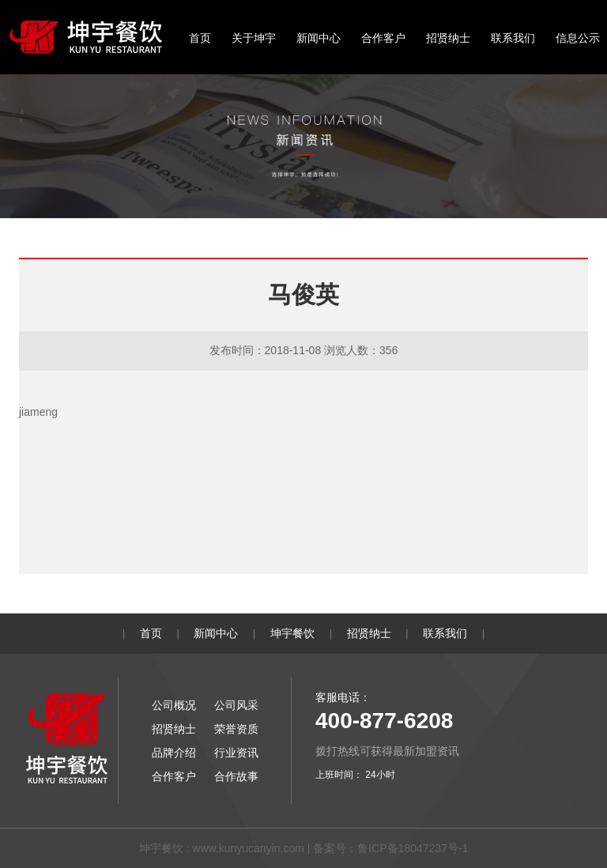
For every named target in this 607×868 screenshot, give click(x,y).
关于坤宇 (254, 38)
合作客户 (383, 38)
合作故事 (236, 776)
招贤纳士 (448, 38)
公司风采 (236, 705)
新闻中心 (319, 38)
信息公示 (578, 38)
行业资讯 (236, 753)
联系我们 (513, 38)
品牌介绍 (174, 753)
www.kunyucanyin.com (248, 848)
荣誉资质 (236, 729)
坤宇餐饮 (292, 633)
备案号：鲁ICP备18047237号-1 (390, 848)
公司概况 (174, 705)
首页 (200, 38)
